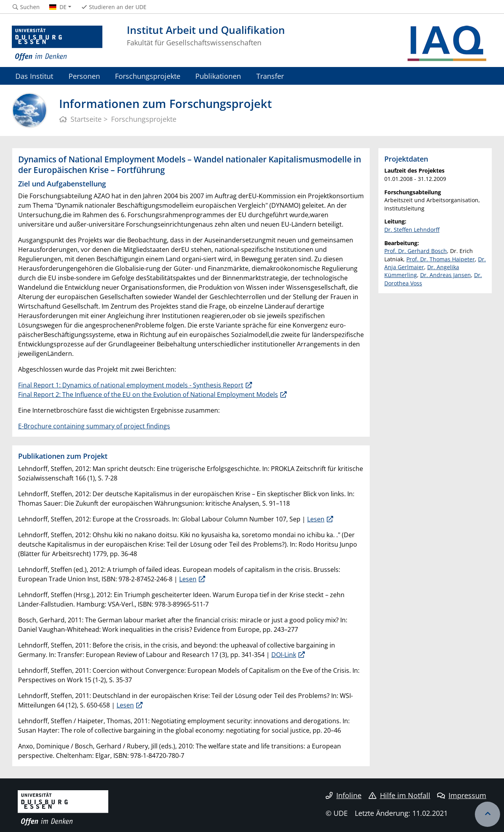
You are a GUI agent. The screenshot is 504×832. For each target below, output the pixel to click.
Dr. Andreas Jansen (446, 275)
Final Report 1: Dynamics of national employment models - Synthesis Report (131, 385)
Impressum (462, 795)
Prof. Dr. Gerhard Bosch (416, 251)
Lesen (316, 519)
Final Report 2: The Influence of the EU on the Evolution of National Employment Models (148, 395)
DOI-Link (284, 655)
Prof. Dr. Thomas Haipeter (441, 259)
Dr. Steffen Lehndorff (412, 230)
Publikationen (218, 76)
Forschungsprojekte (148, 76)
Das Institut (34, 76)
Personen (84, 76)
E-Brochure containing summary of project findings (94, 426)
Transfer (270, 76)
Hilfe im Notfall (399, 795)
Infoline (344, 795)
